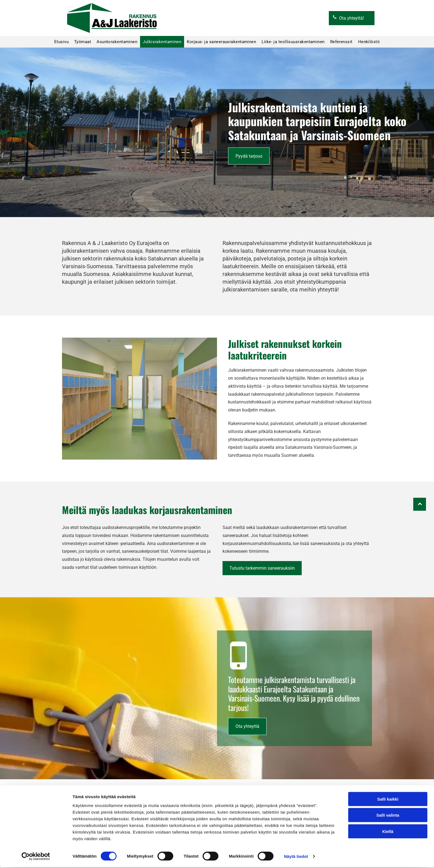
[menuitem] (61, 42)
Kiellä (388, 832)
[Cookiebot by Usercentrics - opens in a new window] (36, 857)
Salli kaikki (388, 800)
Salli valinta (388, 816)
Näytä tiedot (296, 857)
